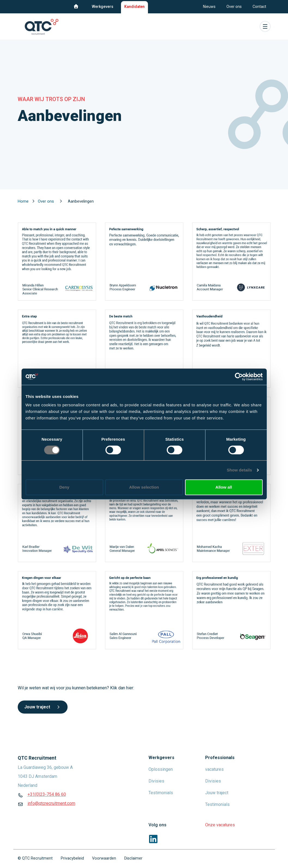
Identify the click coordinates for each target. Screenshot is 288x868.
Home (24, 201)
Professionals (220, 758)
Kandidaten (134, 7)
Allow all (224, 487)
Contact (259, 7)
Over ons (234, 7)
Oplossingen (161, 769)
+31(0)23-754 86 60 (47, 794)
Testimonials (161, 793)
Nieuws (209, 7)
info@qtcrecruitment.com (51, 803)
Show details (239, 470)
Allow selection (144, 487)
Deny (64, 487)
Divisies (156, 781)
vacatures (214, 769)
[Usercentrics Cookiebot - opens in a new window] (239, 377)
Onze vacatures (220, 825)
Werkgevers (103, 7)
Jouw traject (43, 707)
